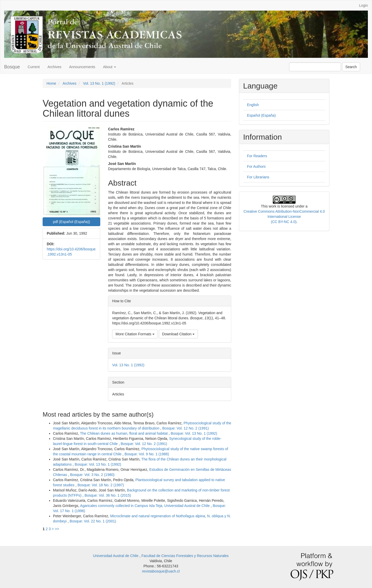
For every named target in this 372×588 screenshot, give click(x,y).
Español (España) (261, 115)
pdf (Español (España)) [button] (72, 222)
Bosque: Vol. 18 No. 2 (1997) (101, 485)
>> (57, 529)
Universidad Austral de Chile (116, 556)
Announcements (82, 67)
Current (34, 67)
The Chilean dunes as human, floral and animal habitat (124, 433)
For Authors (256, 166)
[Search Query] (315, 67)
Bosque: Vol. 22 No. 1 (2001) (93, 521)
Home (51, 83)
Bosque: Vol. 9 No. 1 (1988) (147, 454)
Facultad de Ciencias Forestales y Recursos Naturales (185, 556)
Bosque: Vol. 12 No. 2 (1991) (185, 428)
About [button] (110, 67)
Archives (55, 67)
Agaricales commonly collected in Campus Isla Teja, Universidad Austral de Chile (145, 506)
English (253, 105)
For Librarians (258, 177)
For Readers (257, 156)
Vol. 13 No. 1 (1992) (99, 83)
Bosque (12, 67)
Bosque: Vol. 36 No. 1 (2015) (108, 495)
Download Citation (179, 334)
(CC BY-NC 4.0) (284, 222)
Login (363, 5)
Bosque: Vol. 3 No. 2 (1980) (92, 475)
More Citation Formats (135, 334)
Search (351, 67)
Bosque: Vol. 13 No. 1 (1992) (194, 433)
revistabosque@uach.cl (161, 571)
